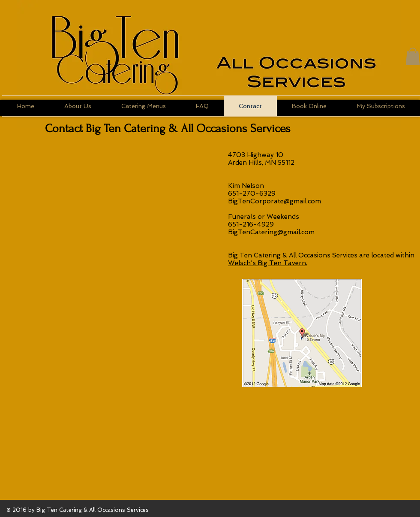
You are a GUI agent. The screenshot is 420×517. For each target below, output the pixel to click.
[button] (413, 56)
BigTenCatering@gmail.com (271, 232)
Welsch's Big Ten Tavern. (268, 263)
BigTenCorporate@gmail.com (274, 201)
